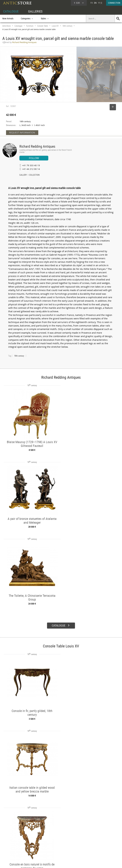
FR (91, 3)
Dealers (55, 838)
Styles (30, 842)
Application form (12, 848)
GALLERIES (35, 11)
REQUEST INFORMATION (22, 133)
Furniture (30, 26)
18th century (67, 26)
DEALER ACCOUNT (11, 834)
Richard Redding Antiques (37, 146)
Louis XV (55, 26)
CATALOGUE (11, 11)
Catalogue (18, 26)
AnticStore (7, 26)
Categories (32, 838)
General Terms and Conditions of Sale (68, 862)
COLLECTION (34, 175)
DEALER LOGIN (12, 841)
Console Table (43, 26)
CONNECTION (114, 3)
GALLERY (23, 175)
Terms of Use (45, 862)
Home (92, 839)
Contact (92, 843)
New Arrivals (8, 18)
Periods (30, 845)
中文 (100, 3)
